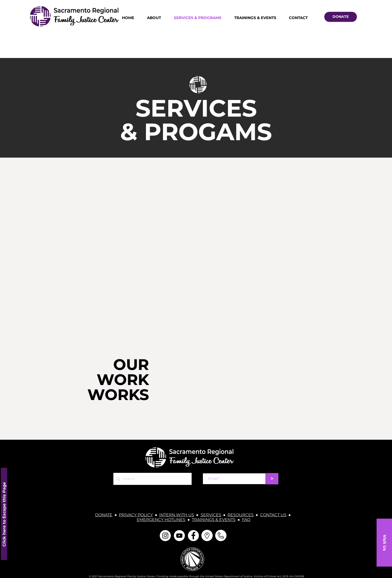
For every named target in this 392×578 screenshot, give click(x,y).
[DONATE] (341, 17)
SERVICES (211, 515)
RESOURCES (241, 515)
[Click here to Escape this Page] (4, 514)
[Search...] (152, 479)
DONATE (104, 515)
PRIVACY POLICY (136, 515)
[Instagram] (165, 536)
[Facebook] (193, 536)
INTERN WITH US (177, 515)
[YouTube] (179, 536)
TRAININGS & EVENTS (214, 520)
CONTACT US (273, 515)
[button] (384, 542)
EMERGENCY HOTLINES (161, 520)
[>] (272, 479)
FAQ (246, 520)
